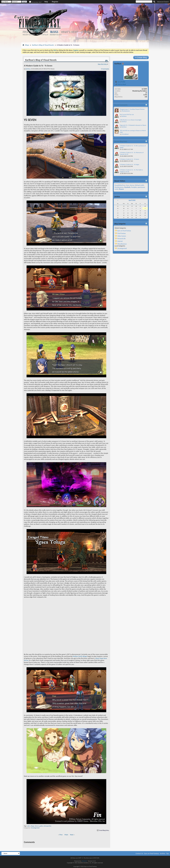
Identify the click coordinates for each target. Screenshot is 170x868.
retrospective (47, 826)
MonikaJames (126, 111)
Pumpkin (134, 187)
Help (46, 2)
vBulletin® (85, 861)
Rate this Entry (102, 64)
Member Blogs (55, 35)
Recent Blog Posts (121, 141)
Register (55, 2)
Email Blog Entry (103, 830)
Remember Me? (36, 2)
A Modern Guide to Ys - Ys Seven (129, 159)
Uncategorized (35, 828)
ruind (116, 189)
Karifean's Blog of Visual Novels (43, 45)
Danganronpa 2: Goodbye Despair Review (132, 109)
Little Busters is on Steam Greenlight (131, 120)
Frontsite (29, 32)
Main (66, 835)
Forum (43, 32)
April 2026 (132, 200)
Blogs (54, 32)
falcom (37, 826)
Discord (115, 32)
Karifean (118, 64)
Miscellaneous (122, 244)
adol (28, 826)
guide (41, 826)
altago (32, 826)
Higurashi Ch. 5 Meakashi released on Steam (133, 125)
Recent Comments (121, 105)
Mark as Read (120, 84)
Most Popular (42, 35)
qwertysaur (141, 187)
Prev (61, 835)
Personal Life (122, 239)
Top (168, 853)
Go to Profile (120, 82)
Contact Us (139, 853)
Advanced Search (163, 2)
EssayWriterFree (120, 185)
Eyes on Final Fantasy (124, 231)
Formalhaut (125, 134)
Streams (86, 32)
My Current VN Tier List (127, 115)
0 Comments (105, 69)
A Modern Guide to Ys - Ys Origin (129, 165)
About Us (101, 32)
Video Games (122, 236)
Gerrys (132, 185)
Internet (120, 241)
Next (72, 835)
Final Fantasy (122, 233)
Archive (163, 853)
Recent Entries (29, 35)
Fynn (127, 185)
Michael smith (139, 185)
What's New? (69, 32)
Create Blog (141, 58)
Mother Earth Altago (80, 656)
